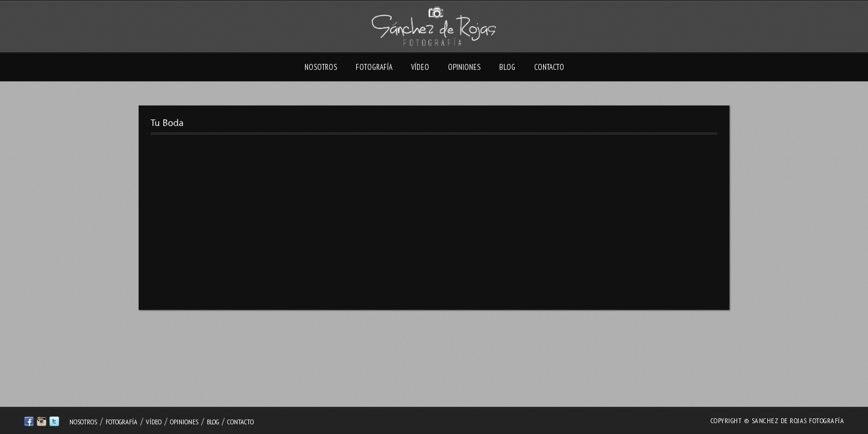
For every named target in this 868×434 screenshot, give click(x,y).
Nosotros (321, 67)
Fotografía (374, 67)
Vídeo (420, 67)
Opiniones (464, 67)
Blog (507, 67)
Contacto (549, 67)
